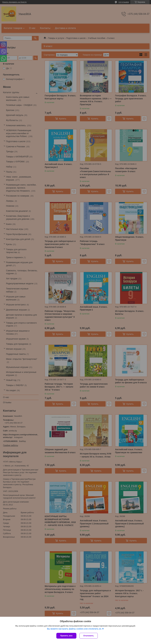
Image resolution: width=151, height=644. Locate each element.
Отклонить (89, 636)
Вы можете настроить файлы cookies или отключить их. (74, 629)
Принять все (66, 636)
